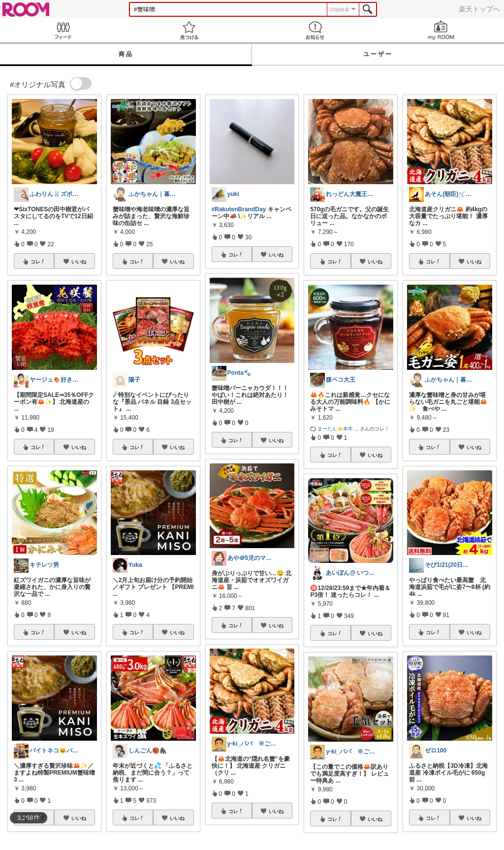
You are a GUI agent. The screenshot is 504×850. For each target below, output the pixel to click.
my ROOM (441, 30)
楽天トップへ (479, 9)
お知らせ (315, 30)
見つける (189, 30)
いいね (79, 262)
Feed (63, 30)
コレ (38, 262)
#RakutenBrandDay (239, 209)
